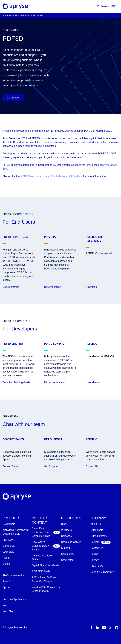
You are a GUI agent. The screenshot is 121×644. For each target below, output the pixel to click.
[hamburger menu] (113, 6)
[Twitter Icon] (110, 628)
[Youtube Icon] (104, 628)
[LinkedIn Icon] (98, 628)
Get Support (13, 98)
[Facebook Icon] (91, 628)
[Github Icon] (117, 628)
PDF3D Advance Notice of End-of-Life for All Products (52, 176)
